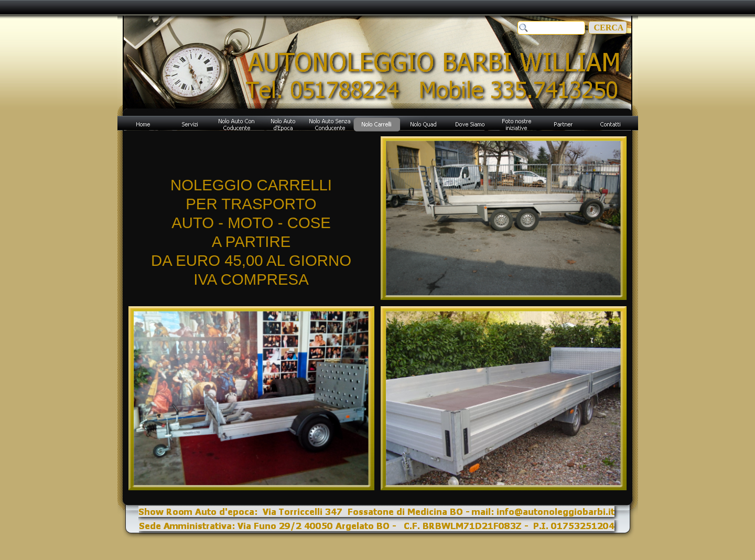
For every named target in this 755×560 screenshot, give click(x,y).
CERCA (608, 28)
